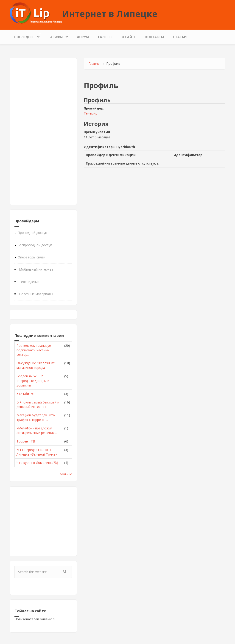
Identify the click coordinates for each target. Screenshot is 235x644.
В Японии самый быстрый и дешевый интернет (38, 405)
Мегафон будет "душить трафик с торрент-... (36, 417)
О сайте (129, 37)
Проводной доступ (32, 233)
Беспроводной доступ (35, 245)
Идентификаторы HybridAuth (109, 147)
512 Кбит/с (25, 394)
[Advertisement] (43, 131)
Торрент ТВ (26, 441)
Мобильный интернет (36, 269)
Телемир (91, 113)
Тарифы (56, 36)
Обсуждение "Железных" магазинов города (36, 365)
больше (66, 474)
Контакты (155, 37)
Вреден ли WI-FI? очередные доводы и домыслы (33, 381)
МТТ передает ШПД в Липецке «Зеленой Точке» (37, 452)
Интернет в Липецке (110, 14)
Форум (83, 37)
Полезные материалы (36, 294)
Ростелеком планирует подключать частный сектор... (35, 350)
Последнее (25, 36)
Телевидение (29, 282)
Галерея (105, 37)
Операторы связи (31, 257)
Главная (95, 63)
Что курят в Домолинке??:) (37, 463)
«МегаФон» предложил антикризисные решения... (37, 430)
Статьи (180, 37)
